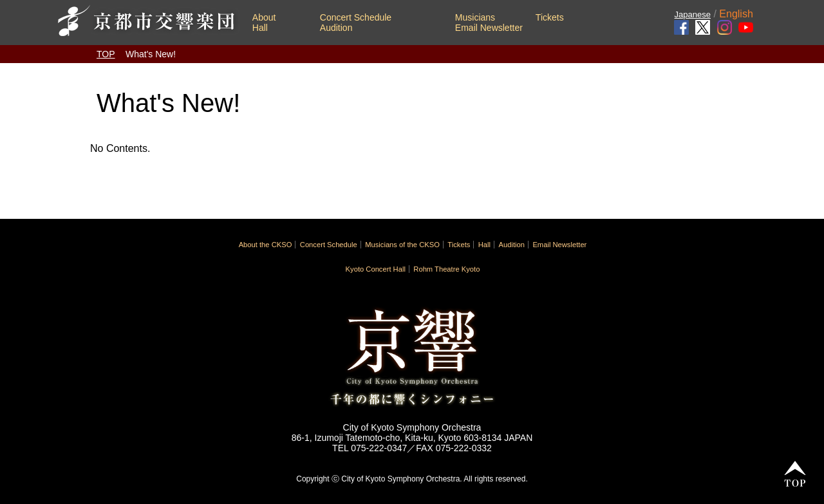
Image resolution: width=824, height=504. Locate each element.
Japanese (693, 14)
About (264, 17)
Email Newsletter (489, 28)
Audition (336, 28)
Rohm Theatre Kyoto (446, 269)
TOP (106, 54)
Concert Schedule (356, 17)
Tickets (550, 17)
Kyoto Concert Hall (376, 269)
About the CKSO (266, 245)
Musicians (475, 17)
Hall (260, 28)
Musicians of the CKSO (402, 245)
